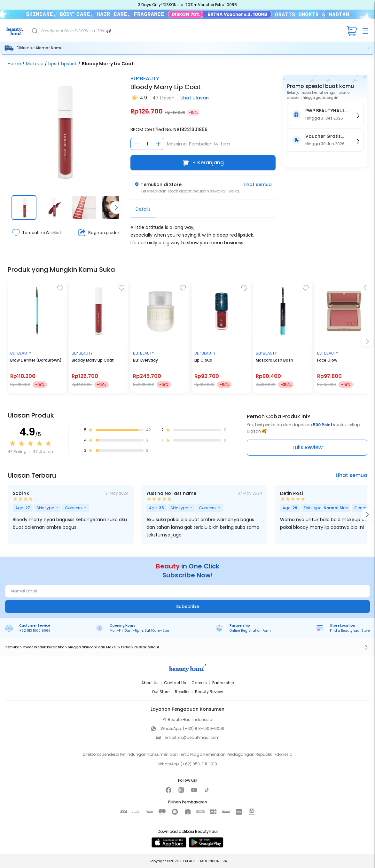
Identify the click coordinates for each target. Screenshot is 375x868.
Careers (199, 683)
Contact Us (175, 683)
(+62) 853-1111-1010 (199, 764)
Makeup (35, 64)
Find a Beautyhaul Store (350, 631)
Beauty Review (209, 692)
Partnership (223, 683)
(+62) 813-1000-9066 (204, 728)
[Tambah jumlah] (158, 144)
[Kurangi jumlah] (137, 144)
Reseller (182, 692)
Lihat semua (258, 184)
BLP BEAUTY (145, 78)
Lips (52, 64)
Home (14, 64)
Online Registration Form (250, 631)
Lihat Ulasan (195, 98)
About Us (150, 683)
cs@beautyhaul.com (199, 737)
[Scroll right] (116, 207)
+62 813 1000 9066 (35, 631)
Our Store (161, 692)
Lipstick (69, 64)
